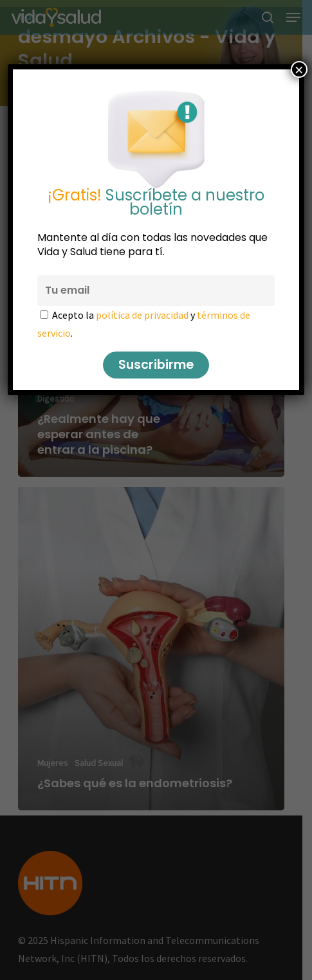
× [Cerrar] (299, 69)
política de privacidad (142, 315)
